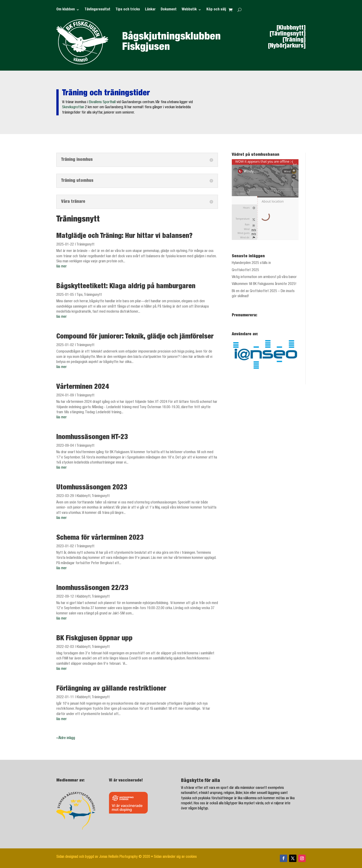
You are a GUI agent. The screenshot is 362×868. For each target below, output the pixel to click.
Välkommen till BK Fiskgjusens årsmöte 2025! (264, 284)
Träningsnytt (85, 245)
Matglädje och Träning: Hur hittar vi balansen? (124, 236)
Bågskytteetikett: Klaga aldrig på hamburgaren (126, 287)
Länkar (150, 10)
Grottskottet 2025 (245, 270)
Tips (80, 295)
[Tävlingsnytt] (288, 34)
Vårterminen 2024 (83, 387)
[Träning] (294, 40)
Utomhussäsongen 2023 (92, 488)
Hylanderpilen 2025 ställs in (251, 263)
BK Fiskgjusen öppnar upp (94, 639)
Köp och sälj (216, 10)
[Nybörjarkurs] (287, 46)
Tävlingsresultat (97, 10)
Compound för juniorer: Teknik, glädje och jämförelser (135, 337)
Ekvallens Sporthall (102, 102)
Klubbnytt (84, 496)
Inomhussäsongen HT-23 (92, 438)
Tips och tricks (128, 10)
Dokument (169, 10)
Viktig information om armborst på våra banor (264, 277)
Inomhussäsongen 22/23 (92, 589)
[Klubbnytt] (291, 28)
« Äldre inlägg (66, 738)
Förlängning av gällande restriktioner (111, 689)
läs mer (62, 267)
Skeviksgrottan (73, 108)
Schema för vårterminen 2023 (100, 538)
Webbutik (189, 10)
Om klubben (66, 10)
